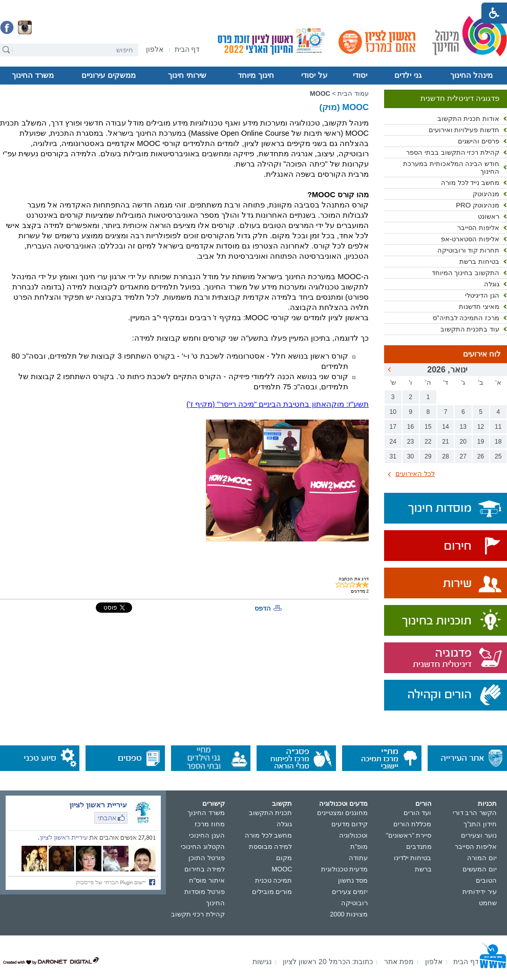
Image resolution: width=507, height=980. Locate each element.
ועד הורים (418, 813)
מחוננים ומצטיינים (343, 813)
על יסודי (314, 75)
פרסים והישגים (479, 141)
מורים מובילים (272, 892)
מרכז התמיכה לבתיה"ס (466, 318)
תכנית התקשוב (271, 813)
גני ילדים (408, 75)
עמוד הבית (353, 93)
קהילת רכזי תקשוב (198, 914)
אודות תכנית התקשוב (468, 119)
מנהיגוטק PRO (478, 205)
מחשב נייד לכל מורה (470, 183)
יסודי (360, 75)
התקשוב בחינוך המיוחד (466, 273)
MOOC (320, 93)
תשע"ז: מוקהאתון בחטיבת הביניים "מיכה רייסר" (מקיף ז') (278, 404)
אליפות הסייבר (478, 228)
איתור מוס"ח (207, 880)
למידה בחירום (205, 869)
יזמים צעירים (350, 892)
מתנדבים (419, 847)
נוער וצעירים (479, 835)
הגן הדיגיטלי (482, 295)
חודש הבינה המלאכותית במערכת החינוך (451, 168)
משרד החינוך (33, 75)
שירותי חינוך (187, 75)
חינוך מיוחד (256, 75)
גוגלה (492, 284)
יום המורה (482, 858)
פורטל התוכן (207, 858)
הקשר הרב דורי (475, 813)
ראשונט (489, 216)
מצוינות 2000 (349, 914)
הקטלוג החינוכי (203, 847)
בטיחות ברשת (479, 262)
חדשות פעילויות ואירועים (464, 130)
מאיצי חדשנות (479, 307)
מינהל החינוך (471, 75)
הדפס (263, 608)
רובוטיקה (354, 903)
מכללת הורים (413, 824)
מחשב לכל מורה (268, 835)
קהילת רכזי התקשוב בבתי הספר (453, 152)
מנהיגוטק (486, 194)
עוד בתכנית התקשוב (470, 329)
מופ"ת (359, 847)
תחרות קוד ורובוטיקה (468, 250)
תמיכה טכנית (274, 880)
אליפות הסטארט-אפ (470, 239)
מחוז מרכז (210, 824)
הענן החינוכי (207, 835)
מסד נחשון (353, 880)
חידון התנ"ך (480, 824)
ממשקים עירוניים (108, 75)
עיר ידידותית (480, 892)
